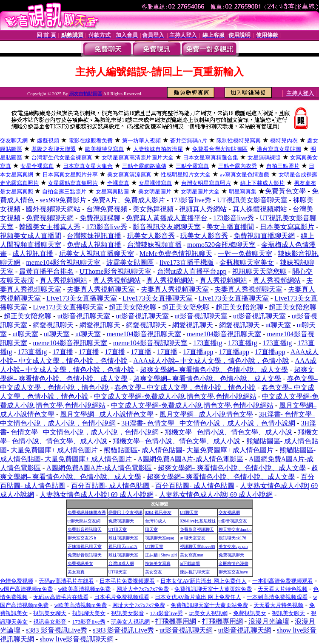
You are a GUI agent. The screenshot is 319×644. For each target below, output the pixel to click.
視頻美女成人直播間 (31, 236)
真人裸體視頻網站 (260, 209)
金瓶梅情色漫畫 (234, 563)
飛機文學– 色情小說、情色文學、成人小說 (228, 432)
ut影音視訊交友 (233, 521)
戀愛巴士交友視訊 (125, 512)
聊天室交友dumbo (235, 529)
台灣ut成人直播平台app (192, 271)
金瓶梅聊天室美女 (247, 262)
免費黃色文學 (285, 191)
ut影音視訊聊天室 (84, 316)
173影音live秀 (191, 200)
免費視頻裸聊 (100, 218)
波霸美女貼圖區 (130, 262)
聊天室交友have (233, 572)
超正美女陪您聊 (133, 307)
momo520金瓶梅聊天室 (221, 245)
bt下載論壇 (190, 563)
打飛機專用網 (176, 621)
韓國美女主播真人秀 (50, 227)
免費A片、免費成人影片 (128, 200)
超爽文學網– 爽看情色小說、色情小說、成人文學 (214, 370)
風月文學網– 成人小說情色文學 (107, 414)
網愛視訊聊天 (53, 325)
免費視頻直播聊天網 (264, 236)
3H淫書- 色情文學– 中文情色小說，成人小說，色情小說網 (208, 423)
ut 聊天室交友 (193, 538)
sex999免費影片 (63, 200)
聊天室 (151, 529)
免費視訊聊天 (121, 521)
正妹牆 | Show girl (161, 555)
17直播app (198, 352)
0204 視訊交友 (158, 512)
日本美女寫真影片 (287, 227)
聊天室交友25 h (82, 538)
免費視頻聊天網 (50, 218)
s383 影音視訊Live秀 (57, 630)
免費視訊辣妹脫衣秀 (87, 512)
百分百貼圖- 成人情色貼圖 (110, 486)
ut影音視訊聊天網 (186, 630)
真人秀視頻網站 (63, 280)
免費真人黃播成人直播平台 (167, 218)
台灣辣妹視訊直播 (94, 236)
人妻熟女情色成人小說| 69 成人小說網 (96, 495)
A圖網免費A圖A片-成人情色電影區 (191, 459)
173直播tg (208, 343)
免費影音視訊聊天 (85, 529)
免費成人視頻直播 (94, 245)
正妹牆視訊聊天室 (85, 546)
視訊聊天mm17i (123, 546)
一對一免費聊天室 (245, 254)
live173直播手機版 (187, 262)
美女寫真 (76, 572)
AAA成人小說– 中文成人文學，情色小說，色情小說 (211, 361)
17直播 (63, 352)
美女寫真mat (192, 555)
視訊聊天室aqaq (160, 538)
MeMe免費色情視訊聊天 (176, 254)
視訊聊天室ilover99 (198, 546)
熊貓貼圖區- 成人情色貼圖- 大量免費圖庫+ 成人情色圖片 (189, 450)
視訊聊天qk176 (232, 538)
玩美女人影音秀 (151, 236)
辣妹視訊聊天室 (123, 538)
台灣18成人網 (121, 563)
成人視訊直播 (33, 254)
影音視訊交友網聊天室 (167, 227)
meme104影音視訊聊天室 (63, 262)
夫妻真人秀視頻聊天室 (101, 289)
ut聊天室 (278, 325)
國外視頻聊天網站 (53, 209)
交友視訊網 (229, 512)
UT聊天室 (189, 512)
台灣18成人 (156, 521)
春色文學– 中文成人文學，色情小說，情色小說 (185, 387)
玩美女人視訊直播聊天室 (97, 254)
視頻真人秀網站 (203, 209)
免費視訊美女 (80, 563)
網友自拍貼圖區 (86, 94)
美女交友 (154, 572)
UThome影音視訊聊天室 (115, 271)
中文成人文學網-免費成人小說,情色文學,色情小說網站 (175, 396)
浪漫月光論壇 (269, 621)
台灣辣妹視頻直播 (154, 245)
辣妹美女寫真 (158, 563)
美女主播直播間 (230, 227)
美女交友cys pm (233, 546)
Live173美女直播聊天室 (81, 298)
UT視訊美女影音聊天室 (252, 200)
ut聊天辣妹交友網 (84, 521)
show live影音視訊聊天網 (77, 639)
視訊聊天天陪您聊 (259, 271)
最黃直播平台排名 (46, 271)
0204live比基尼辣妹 (198, 521)
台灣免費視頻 (107, 209)
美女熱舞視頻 (153, 209)
